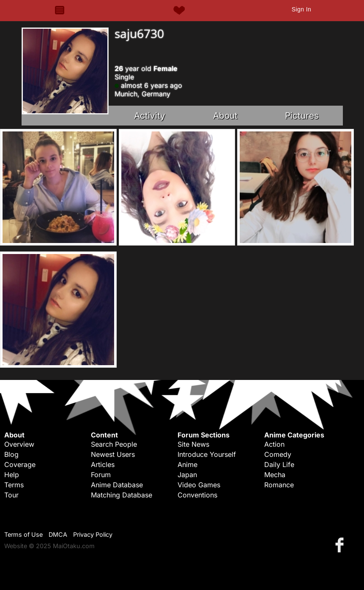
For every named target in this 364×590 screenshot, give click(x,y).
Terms (14, 485)
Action (274, 444)
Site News (193, 444)
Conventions (197, 495)
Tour (11, 495)
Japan (187, 475)
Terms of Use (23, 534)
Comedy (278, 454)
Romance (279, 485)
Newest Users (113, 454)
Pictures (302, 116)
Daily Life (279, 464)
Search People (114, 444)
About (225, 116)
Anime (187, 464)
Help (12, 475)
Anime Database (117, 485)
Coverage (20, 464)
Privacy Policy (93, 534)
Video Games (199, 485)
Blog (11, 454)
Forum (101, 475)
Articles (103, 464)
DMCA (58, 534)
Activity (150, 116)
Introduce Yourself (207, 454)
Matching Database (122, 495)
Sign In (301, 9)
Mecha (275, 475)
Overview (19, 444)
